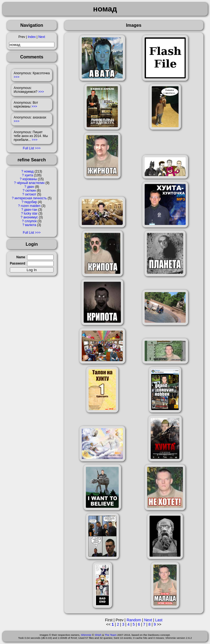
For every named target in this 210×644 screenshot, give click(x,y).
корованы (30, 179)
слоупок (31, 221)
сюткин (31, 191)
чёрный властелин (31, 183)
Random (134, 620)
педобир (31, 202)
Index (32, 37)
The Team (111, 635)
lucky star (31, 213)
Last (159, 620)
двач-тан (31, 210)
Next (42, 37)
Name (21, 257)
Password (17, 263)
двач (31, 187)
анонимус (30, 217)
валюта (31, 225)
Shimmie (86, 635)
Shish (98, 635)
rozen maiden (31, 206)
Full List (28, 148)
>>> (17, 77)
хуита (29, 175)
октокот (31, 194)
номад (29, 171)
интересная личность (31, 198)
